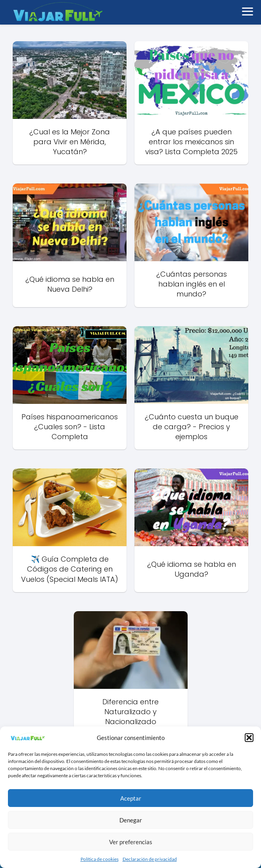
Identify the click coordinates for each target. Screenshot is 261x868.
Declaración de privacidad (150, 859)
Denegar (131, 820)
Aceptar (131, 798)
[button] (249, 738)
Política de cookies (100, 859)
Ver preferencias (131, 842)
